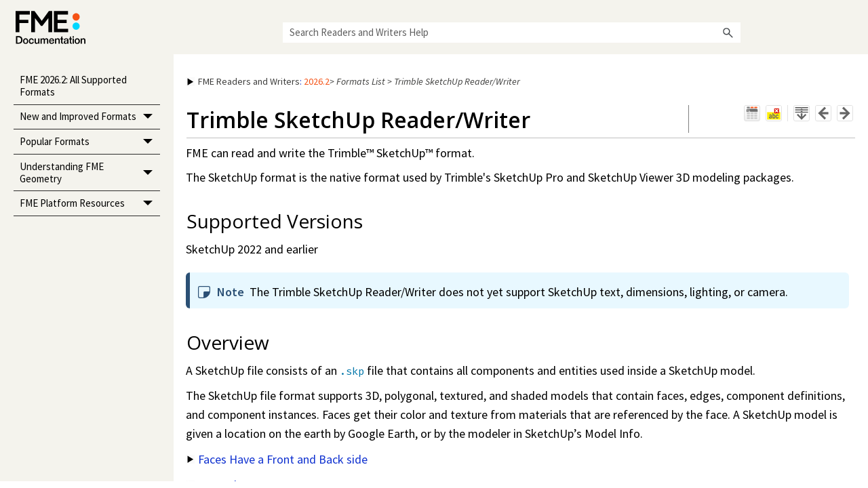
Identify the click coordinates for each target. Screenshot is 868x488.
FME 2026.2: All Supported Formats (73, 86)
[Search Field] (512, 33)
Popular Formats (90, 142)
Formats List (361, 81)
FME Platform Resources (90, 204)
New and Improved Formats (90, 118)
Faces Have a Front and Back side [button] (277, 459)
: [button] (258, 81)
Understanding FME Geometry (90, 173)
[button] (728, 33)
